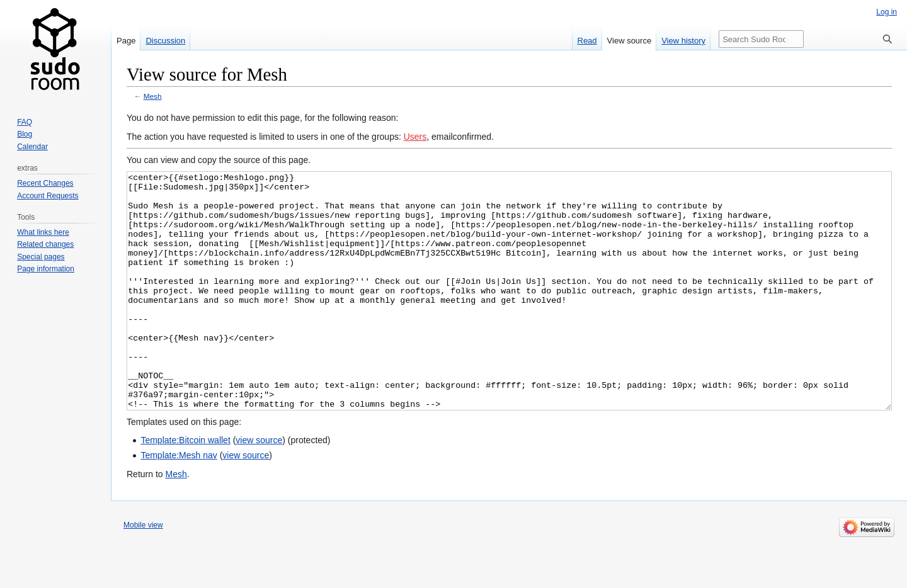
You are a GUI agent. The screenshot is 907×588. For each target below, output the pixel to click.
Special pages (41, 257)
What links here (43, 232)
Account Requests (48, 196)
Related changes (45, 244)
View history (683, 41)
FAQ (25, 122)
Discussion (165, 41)
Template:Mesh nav (179, 502)
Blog (25, 134)
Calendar (32, 147)
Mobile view (143, 572)
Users (415, 137)
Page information (46, 269)
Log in (887, 12)
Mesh (153, 96)
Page (126, 41)
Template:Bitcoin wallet (185, 487)
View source (630, 41)
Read (587, 41)
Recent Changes (45, 183)
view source (259, 487)
